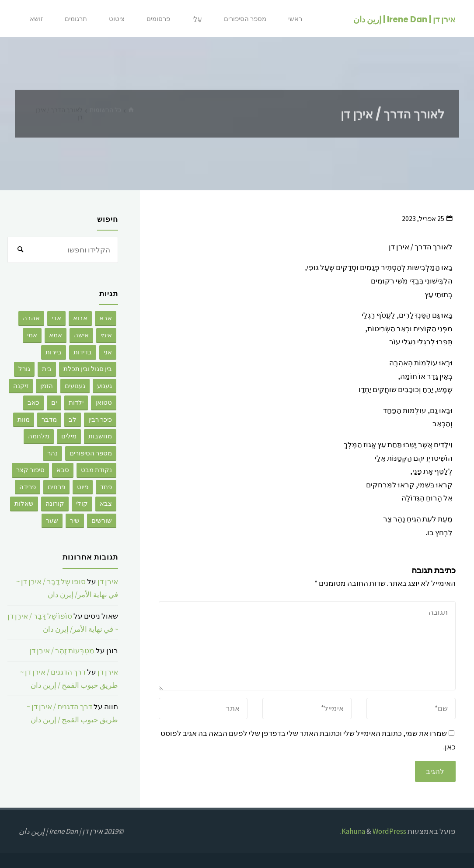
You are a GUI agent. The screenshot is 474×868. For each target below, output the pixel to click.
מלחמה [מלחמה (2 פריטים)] (39, 436)
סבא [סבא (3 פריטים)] (63, 470)
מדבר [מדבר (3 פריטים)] (49, 419)
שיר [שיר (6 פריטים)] (75, 520)
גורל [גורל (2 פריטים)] (24, 369)
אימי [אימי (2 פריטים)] (106, 335)
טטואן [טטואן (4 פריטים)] (104, 402)
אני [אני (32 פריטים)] (108, 352)
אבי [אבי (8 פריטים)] (56, 318)
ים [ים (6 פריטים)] (54, 402)
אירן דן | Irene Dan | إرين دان (404, 19)
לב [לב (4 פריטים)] (73, 419)
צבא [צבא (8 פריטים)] (106, 503)
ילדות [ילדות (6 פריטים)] (76, 402)
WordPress (389, 831)
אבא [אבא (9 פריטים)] (106, 318)
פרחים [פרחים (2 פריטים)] (56, 487)
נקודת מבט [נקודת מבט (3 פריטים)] (96, 470)
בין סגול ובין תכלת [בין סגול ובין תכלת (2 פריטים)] (88, 369)
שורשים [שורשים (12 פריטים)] (102, 520)
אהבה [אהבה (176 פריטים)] (31, 318)
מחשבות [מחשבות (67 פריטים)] (100, 436)
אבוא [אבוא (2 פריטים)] (80, 318)
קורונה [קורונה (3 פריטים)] (55, 503)
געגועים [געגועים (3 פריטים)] (75, 386)
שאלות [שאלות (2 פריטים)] (24, 503)
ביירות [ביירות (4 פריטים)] (54, 352)
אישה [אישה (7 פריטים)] (81, 335)
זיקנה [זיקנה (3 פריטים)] (21, 386)
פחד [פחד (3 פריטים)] (106, 487)
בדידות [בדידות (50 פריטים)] (83, 352)
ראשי (295, 19)
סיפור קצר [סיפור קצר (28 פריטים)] (30, 470)
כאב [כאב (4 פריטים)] (33, 402)
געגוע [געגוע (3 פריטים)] (105, 386)
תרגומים (76, 19)
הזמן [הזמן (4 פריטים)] (47, 386)
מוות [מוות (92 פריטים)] (24, 419)
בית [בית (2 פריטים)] (47, 369)
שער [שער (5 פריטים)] (52, 520)
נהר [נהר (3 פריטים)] (52, 453)
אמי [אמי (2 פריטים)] (32, 335)
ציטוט (117, 19)
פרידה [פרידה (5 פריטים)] (28, 487)
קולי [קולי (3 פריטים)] (82, 503)
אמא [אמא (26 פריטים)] (56, 335)
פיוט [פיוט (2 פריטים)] (83, 487)
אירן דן (108, 581)
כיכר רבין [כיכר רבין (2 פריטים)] (100, 419)
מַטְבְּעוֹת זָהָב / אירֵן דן (62, 651)
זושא (36, 19)
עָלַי (197, 19)
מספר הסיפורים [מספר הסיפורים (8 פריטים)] (91, 453)
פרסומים (158, 19)
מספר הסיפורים (245, 19)
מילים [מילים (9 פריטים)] (69, 436)
